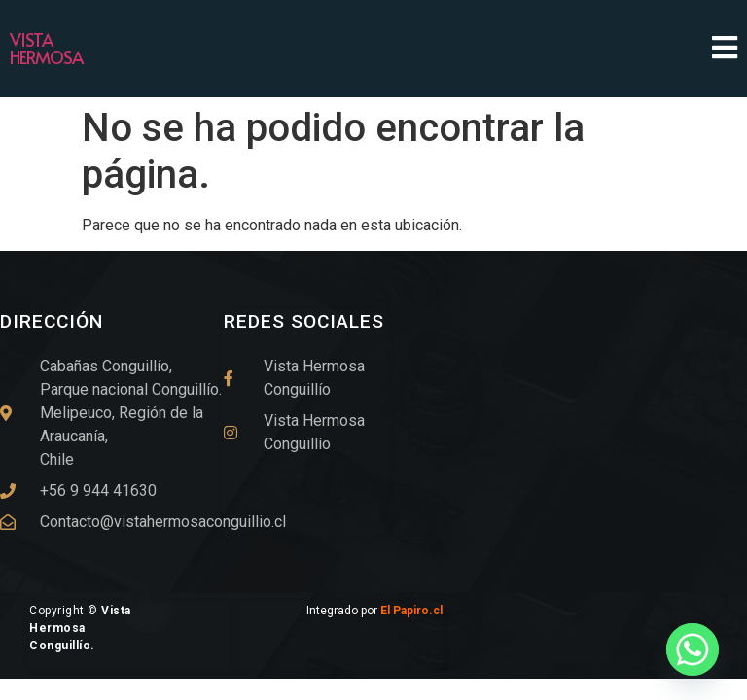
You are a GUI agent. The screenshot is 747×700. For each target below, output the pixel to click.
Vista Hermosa (46, 48)
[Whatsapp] (693, 649)
